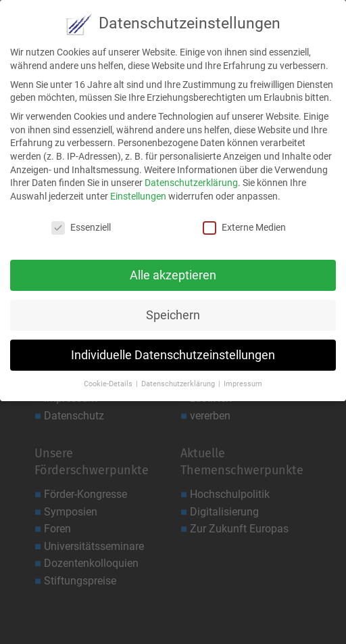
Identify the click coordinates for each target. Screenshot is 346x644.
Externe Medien (244, 222)
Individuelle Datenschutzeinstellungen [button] (173, 350)
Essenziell (81, 222)
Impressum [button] (243, 379)
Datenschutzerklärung (191, 177)
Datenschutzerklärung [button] (179, 379)
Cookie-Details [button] (109, 379)
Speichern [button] (173, 310)
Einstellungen (138, 191)
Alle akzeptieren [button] (173, 270)
